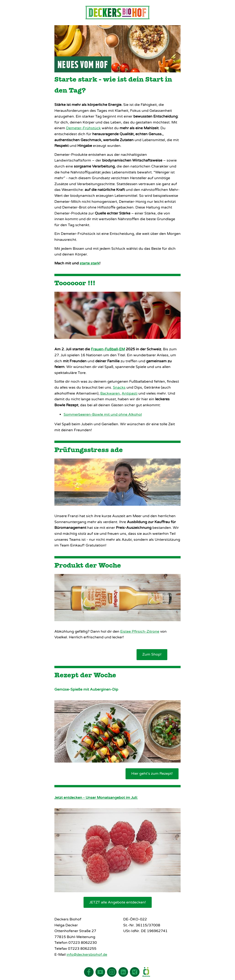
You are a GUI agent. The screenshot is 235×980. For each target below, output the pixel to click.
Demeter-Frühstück (83, 128)
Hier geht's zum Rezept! (152, 774)
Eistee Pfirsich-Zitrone (140, 631)
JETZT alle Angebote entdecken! (118, 902)
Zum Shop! (152, 654)
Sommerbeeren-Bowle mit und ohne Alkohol (103, 415)
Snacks (119, 387)
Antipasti (130, 393)
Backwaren (110, 393)
